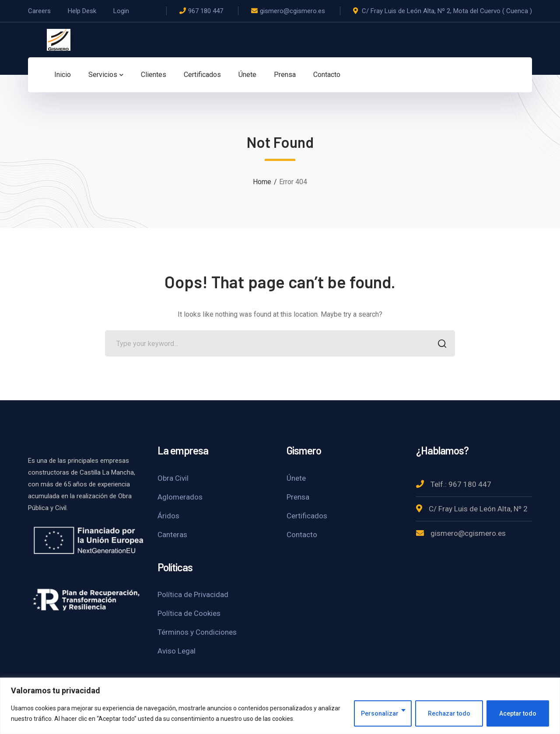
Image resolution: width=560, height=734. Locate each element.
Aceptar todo (518, 713)
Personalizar (380, 713)
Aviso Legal (177, 651)
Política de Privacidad (193, 594)
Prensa (298, 497)
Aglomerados (180, 497)
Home (262, 182)
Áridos (168, 516)
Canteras (172, 535)
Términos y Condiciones (197, 632)
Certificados (307, 516)
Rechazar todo (449, 713)
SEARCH (439, 344)
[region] (280, 706)
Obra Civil (173, 478)
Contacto (302, 535)
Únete (296, 478)
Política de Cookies (189, 613)
